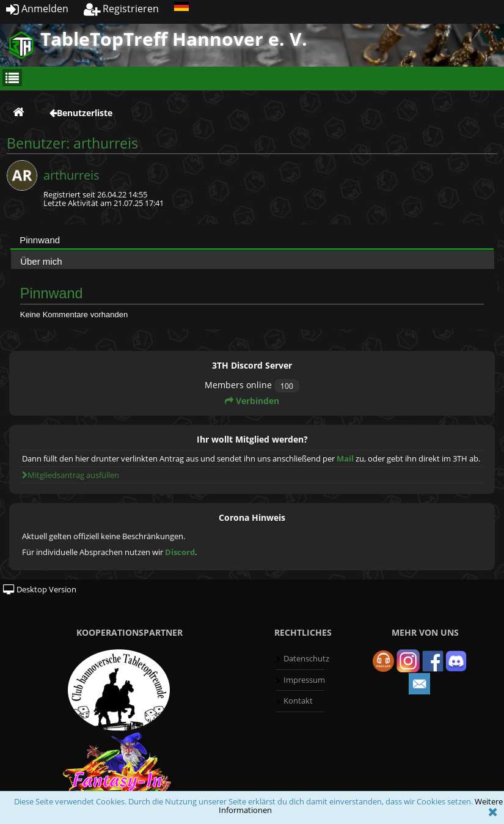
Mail (345, 458)
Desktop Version (40, 589)
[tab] (252, 240)
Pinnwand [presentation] (40, 240)
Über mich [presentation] (41, 261)
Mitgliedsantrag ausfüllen (71, 475)
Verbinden (252, 401)
